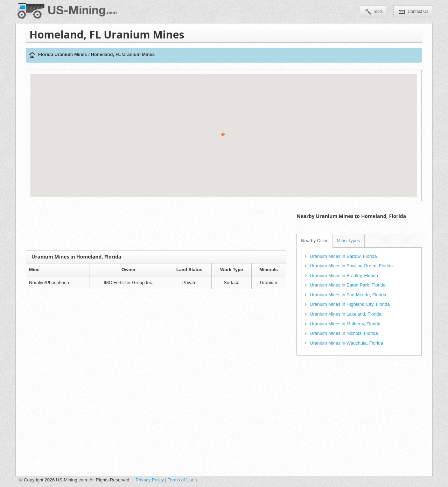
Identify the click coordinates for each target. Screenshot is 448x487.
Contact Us (414, 12)
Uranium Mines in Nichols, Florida (344, 333)
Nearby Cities (315, 241)
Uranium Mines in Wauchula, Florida (346, 343)
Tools (374, 12)
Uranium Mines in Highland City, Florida (350, 304)
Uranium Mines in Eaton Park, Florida (348, 285)
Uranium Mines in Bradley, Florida (344, 276)
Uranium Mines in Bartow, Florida (343, 256)
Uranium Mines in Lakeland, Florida (345, 314)
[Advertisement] (156, 226)
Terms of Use (181, 480)
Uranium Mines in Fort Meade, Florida (348, 295)
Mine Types (348, 241)
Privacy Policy (150, 480)
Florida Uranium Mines (63, 54)
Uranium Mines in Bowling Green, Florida (351, 266)
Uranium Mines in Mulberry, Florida (345, 324)
